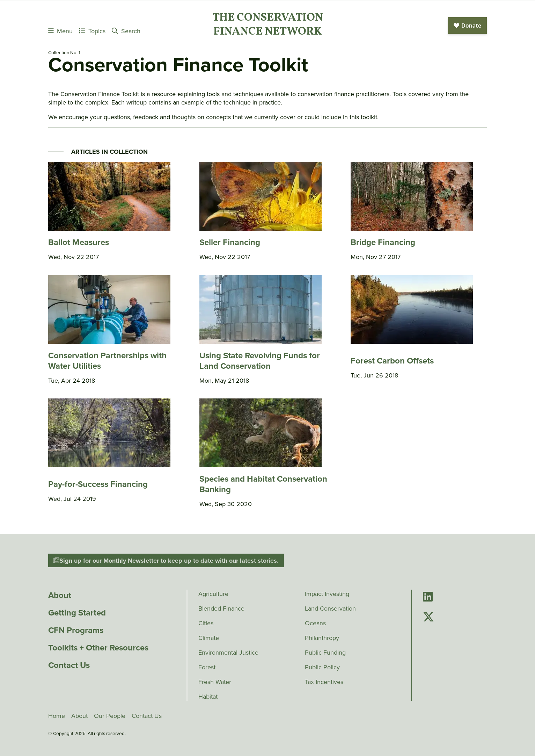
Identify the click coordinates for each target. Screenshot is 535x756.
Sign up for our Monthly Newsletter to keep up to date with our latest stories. (166, 561)
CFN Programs (76, 630)
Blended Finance (221, 609)
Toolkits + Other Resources (98, 648)
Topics (92, 31)
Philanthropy (322, 638)
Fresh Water (215, 682)
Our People (110, 716)
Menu (60, 31)
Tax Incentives (324, 682)
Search (126, 31)
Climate (209, 638)
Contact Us (69, 665)
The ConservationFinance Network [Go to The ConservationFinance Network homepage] (268, 25)
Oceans (315, 623)
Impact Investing (327, 594)
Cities (206, 623)
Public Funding (325, 653)
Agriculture (213, 594)
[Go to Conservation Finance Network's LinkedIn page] (428, 597)
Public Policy (322, 667)
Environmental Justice (228, 653)
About (60, 595)
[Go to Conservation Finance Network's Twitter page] (428, 617)
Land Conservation (330, 609)
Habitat (208, 697)
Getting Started (77, 613)
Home (57, 716)
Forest (207, 667)
